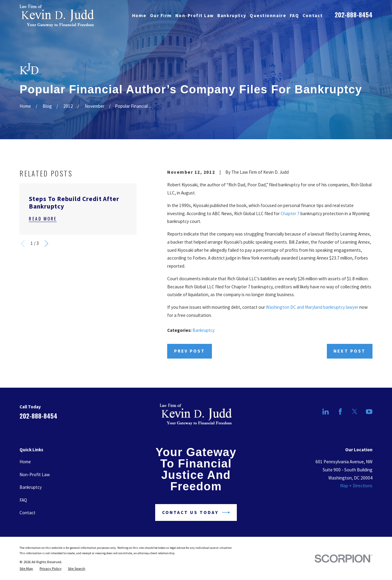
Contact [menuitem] (313, 15)
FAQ (23, 500)
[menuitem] (26, 569)
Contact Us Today (196, 512)
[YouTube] (369, 412)
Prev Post (190, 351)
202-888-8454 (354, 15)
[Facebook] (340, 412)
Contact (27, 513)
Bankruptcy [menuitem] (232, 15)
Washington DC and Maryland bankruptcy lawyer (312, 307)
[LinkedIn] (326, 412)
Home (25, 462)
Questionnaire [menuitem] (268, 15)
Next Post (349, 351)
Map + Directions (356, 486)
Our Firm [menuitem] (161, 15)
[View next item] (46, 243)
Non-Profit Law (35, 475)
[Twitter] (355, 412)
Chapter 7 (290, 213)
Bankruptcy (204, 330)
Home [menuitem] (139, 15)
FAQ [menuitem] (294, 15)
